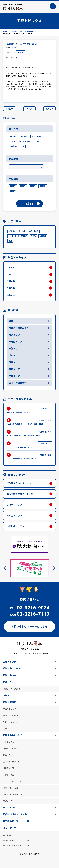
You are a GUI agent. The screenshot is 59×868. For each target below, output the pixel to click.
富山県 (19, 58)
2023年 (43, 187)
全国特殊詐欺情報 (11, 722)
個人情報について (11, 845)
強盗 (23, 147)
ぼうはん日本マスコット (20, 487)
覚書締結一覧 (9, 776)
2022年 (13, 191)
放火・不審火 (37, 137)
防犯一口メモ (9, 736)
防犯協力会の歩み (11, 756)
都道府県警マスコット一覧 (21, 498)
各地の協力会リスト (12, 769)
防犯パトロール (11, 681)
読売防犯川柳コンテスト (16, 823)
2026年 (13, 187)
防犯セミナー (10, 688)
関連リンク (8, 810)
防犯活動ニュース (12, 674)
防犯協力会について (13, 742)
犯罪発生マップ (15, 520)
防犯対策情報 (10, 709)
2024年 (33, 187)
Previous (6, 573)
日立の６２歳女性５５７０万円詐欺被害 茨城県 (29, 437)
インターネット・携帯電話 (20, 142)
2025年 (23, 187)
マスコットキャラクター (14, 790)
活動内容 (7, 763)
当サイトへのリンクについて (16, 850)
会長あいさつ (9, 749)
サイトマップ (10, 838)
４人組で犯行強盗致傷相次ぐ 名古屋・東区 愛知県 (29, 425)
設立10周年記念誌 (11, 796)
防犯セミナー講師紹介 (13, 695)
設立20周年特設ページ (13, 803)
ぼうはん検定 (10, 817)
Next (53, 573)
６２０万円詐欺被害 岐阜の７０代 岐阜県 (29, 460)
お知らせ (8, 702)
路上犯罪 (24, 137)
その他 (36, 142)
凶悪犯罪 (13, 147)
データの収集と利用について (16, 856)
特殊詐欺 (21, 53)
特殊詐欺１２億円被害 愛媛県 (29, 414)
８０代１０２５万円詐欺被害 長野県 (29, 449)
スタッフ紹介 (9, 783)
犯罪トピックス (11, 667)
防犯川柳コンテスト (17, 531)
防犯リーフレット (16, 509)
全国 (11, 323)
